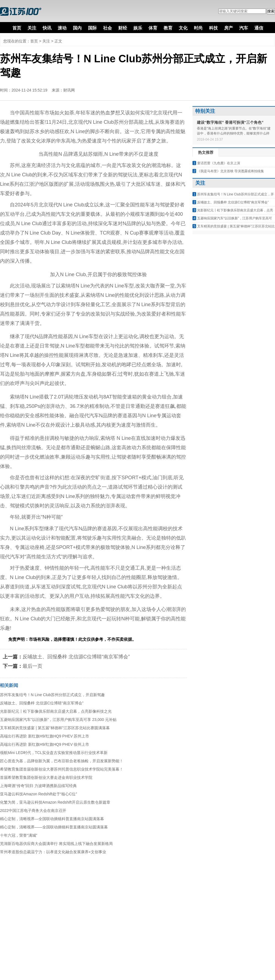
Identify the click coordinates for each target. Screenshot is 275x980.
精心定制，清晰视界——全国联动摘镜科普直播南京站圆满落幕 (54, 827)
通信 (259, 28)
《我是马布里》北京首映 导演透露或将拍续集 (231, 171)
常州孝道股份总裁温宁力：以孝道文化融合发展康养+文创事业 (53, 852)
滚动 (62, 28)
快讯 (47, 28)
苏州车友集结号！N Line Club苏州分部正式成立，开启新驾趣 (52, 695)
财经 (123, 28)
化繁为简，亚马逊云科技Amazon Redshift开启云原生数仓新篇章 (55, 802)
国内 (77, 28)
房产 (229, 28)
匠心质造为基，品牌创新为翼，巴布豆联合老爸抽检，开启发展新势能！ (62, 761)
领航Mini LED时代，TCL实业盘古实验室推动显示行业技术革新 (54, 753)
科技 (213, 28)
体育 (153, 28)
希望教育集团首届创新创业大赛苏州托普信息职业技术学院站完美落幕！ (62, 769)
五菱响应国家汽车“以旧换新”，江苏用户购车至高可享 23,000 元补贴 (58, 720)
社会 (108, 28)
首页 (17, 28)
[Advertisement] (61, 919)
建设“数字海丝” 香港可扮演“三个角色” (230, 122)
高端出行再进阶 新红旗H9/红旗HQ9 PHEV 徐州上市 (45, 744)
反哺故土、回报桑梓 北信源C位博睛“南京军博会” (76, 657)
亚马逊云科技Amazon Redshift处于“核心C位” (38, 794)
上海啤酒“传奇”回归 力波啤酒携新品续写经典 (38, 786)
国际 (92, 28)
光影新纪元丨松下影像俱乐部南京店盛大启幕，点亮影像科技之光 (56, 711)
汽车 (244, 28)
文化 (183, 28)
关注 (32, 28)
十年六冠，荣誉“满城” (19, 835)
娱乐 (138, 28)
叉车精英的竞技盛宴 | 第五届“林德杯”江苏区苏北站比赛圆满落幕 (55, 728)
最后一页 (32, 666)
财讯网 (69, 90)
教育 (168, 28)
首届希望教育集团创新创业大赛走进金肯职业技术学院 (46, 777)
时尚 (198, 28)
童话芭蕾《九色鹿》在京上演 (219, 163)
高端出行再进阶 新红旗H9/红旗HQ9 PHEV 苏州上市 (45, 736)
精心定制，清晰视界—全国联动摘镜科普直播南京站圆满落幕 (52, 819)
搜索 (271, 11)
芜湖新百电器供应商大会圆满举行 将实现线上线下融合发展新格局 (56, 844)
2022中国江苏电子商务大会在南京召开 (33, 811)
